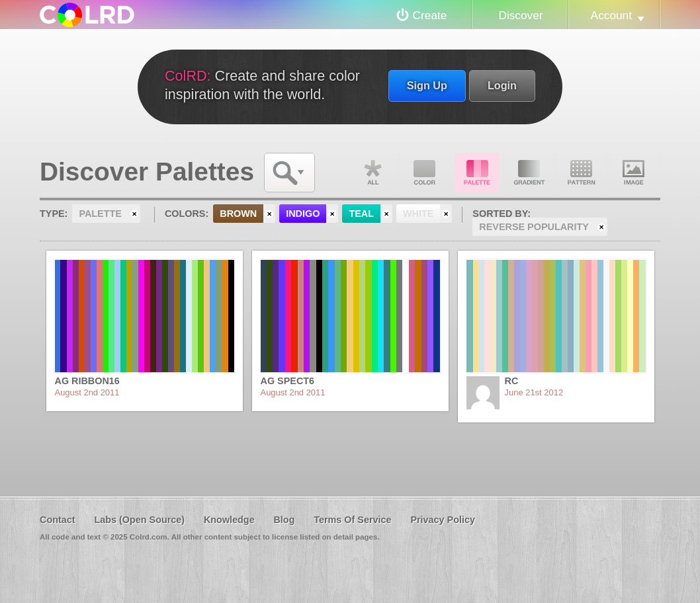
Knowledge (229, 520)
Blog (284, 520)
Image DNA (634, 173)
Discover (520, 15)
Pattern (582, 173)
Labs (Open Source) (139, 520)
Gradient (529, 173)
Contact (58, 520)
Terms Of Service (352, 520)
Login (502, 85)
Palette (477, 173)
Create (430, 15)
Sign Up (427, 85)
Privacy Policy (443, 520)
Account (611, 15)
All (372, 173)
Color (425, 173)
